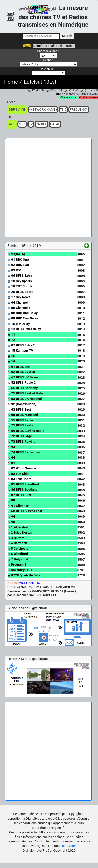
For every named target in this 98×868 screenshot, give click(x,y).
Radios (42, 124)
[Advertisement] (49, 188)
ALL (12, 124)
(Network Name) (43, 109)
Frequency (79, 109)
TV (31, 124)
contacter (69, 846)
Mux (22, 124)
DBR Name (17, 109)
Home (11, 82)
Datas (55, 124)
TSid (63, 109)
